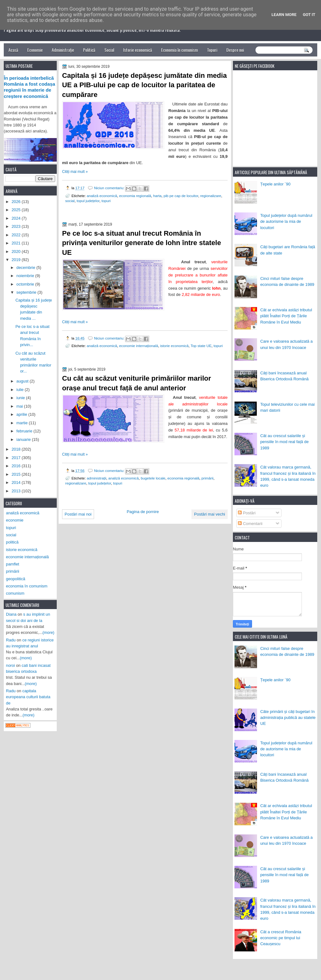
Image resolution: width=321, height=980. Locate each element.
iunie (21, 398)
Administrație (63, 50)
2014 (17, 482)
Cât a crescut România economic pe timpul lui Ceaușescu (281, 938)
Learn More (284, 15)
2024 (17, 218)
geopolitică (16, 579)
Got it (309, 15)
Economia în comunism (179, 50)
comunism (15, 593)
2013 (17, 491)
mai (20, 406)
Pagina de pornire (143, 512)
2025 (17, 210)
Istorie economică (138, 50)
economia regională (135, 196)
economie (15, 520)
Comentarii (250, 524)
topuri (106, 201)
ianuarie (24, 439)
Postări (247, 513)
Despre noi (235, 50)
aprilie (22, 414)
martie (22, 423)
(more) (49, 632)
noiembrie (26, 276)
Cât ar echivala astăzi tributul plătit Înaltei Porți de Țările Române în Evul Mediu (286, 316)
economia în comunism (27, 586)
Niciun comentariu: (110, 188)
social (70, 201)
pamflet (13, 564)
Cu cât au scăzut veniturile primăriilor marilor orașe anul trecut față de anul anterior (137, 383)
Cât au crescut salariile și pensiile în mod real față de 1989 (284, 442)
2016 (17, 466)
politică (12, 542)
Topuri (212, 50)
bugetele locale (153, 478)
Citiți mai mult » (75, 172)
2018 (17, 449)
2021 (17, 243)
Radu (11, 640)
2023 (17, 226)
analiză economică (102, 196)
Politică (89, 50)
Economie (35, 50)
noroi (11, 665)
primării (208, 478)
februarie (25, 431)
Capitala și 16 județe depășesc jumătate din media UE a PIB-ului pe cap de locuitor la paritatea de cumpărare (145, 85)
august (23, 381)
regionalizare (211, 196)
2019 (17, 260)
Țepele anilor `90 (275, 184)
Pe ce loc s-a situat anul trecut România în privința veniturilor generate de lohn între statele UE (142, 243)
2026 (17, 202)
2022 (17, 235)
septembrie (27, 292)
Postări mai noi (78, 514)
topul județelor (88, 201)
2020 (17, 252)
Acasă (13, 50)
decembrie (26, 268)
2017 (17, 458)
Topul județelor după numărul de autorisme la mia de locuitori (286, 222)
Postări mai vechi (210, 514)
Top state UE (201, 346)
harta (158, 196)
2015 (17, 474)
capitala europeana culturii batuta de (28, 697)
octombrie (26, 284)
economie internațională (139, 346)
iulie (20, 390)
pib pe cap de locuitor (181, 196)
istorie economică (174, 346)
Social (109, 50)
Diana (11, 614)
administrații (97, 478)
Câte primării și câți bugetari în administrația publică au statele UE (288, 718)
